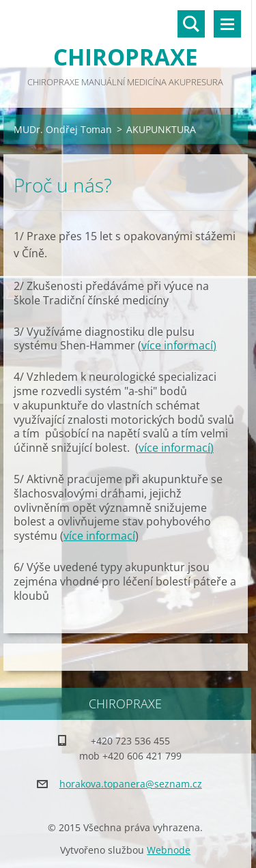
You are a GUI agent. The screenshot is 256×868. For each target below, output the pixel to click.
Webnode (169, 850)
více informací (177, 345)
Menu (227, 24)
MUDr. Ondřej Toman (63, 129)
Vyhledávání (191, 24)
